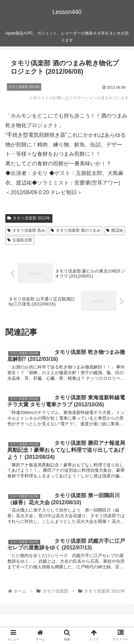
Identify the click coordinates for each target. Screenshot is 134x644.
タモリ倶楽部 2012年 (29, 218)
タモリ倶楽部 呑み (26, 230)
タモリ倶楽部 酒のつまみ (76, 230)
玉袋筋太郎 (20, 240)
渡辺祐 (115, 230)
